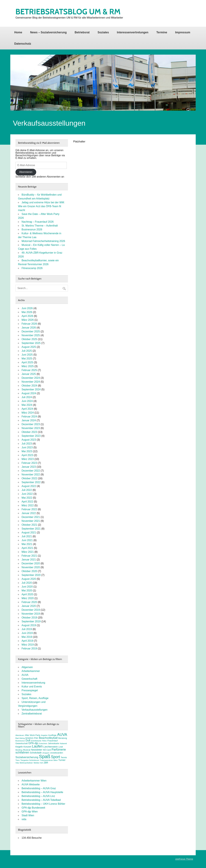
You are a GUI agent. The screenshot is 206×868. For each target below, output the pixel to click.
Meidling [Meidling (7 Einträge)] (19, 750)
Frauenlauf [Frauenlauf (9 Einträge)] (52, 741)
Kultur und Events (32, 687)
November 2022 (31, 475)
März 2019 (28, 645)
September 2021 (31, 529)
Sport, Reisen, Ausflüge (35, 698)
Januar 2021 (29, 560)
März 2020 (28, 598)
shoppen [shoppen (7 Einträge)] (46, 753)
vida (24, 819)
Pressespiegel (30, 690)
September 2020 (31, 575)
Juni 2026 (27, 308)
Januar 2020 (29, 606)
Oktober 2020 (29, 571)
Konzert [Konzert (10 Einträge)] (27, 747)
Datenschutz (23, 44)
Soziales (103, 32)
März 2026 (28, 320)
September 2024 (31, 389)
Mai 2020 (27, 591)
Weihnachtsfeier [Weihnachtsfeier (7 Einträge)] (26, 763)
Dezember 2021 (31, 517)
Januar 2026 (29, 328)
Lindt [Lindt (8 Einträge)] (61, 747)
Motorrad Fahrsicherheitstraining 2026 (43, 241)
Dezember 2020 (31, 563)
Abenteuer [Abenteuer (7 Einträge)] (20, 735)
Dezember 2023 (31, 424)
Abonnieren (26, 172)
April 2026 (27, 316)
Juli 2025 (27, 351)
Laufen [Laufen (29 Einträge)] (37, 746)
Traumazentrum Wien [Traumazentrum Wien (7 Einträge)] (49, 760)
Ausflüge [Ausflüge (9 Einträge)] (52, 735)
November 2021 (31, 521)
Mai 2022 (27, 498)
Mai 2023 (27, 451)
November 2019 (31, 614)
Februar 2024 (29, 417)
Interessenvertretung (33, 683)
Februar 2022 (29, 509)
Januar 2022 (29, 513)
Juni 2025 (27, 355)
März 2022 (28, 505)
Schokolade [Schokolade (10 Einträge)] (36, 753)
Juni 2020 (27, 587)
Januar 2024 (29, 420)
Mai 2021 (27, 544)
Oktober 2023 (29, 432)
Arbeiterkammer (31, 671)
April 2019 (27, 641)
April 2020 (27, 594)
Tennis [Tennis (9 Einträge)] (64, 757)
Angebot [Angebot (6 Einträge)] (44, 735)
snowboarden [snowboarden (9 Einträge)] (57, 753)
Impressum (183, 32)
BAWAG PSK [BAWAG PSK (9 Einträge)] (32, 738)
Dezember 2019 (31, 610)
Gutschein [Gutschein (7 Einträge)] (43, 743)
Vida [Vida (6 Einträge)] (17, 763)
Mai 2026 (27, 312)
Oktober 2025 (29, 339)
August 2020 (29, 579)
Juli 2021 (27, 536)
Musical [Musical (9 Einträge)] (27, 750)
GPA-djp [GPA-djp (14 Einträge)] (33, 743)
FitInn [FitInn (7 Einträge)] (44, 741)
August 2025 (29, 347)
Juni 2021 (27, 540)
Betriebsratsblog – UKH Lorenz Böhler (43, 804)
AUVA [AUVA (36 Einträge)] (62, 735)
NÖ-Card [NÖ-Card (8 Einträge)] (47, 750)
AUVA (25, 675)
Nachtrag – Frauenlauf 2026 (38, 222)
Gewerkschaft (29, 679)
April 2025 (27, 362)
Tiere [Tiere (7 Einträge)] (18, 760)
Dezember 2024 (31, 378)
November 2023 (31, 428)
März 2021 (28, 552)
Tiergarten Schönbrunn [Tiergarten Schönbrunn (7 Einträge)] (30, 760)
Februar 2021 (29, 556)
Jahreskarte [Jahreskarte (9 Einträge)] (54, 743)
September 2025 (31, 343)
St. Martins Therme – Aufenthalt (40, 226)
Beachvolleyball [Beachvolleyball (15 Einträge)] (48, 738)
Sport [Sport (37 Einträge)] (56, 757)
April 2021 (27, 548)
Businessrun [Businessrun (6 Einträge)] (20, 741)
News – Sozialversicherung (48, 32)
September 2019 (31, 621)
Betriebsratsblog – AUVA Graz (39, 788)
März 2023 (28, 459)
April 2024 (27, 409)
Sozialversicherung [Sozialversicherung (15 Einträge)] (27, 757)
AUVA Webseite (31, 784)
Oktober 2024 (29, 386)
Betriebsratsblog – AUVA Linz (38, 796)
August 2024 (29, 393)
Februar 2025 (29, 370)
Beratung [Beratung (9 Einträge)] (63, 738)
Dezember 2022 (31, 471)
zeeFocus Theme (184, 859)
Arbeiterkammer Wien (34, 781)
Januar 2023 (29, 467)
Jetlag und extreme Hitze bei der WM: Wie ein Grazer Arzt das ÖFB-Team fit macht (41, 206)
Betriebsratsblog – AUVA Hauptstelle (42, 792)
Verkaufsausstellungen (35, 710)
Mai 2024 (27, 405)
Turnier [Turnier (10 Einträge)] (62, 760)
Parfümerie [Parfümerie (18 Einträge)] (59, 750)
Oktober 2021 (29, 525)
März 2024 (28, 413)
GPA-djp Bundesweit (33, 808)
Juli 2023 (27, 444)
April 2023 (27, 455)
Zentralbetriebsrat (32, 714)
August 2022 (29, 486)
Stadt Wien (28, 815)
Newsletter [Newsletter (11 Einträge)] (37, 750)
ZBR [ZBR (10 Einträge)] (46, 763)
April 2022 (27, 502)
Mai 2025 (27, 359)
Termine (162, 32)
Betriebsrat (82, 32)
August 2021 (29, 533)
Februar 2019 (29, 649)
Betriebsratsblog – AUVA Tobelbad (41, 800)
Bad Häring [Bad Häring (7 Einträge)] (20, 738)
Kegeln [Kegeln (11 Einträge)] (19, 747)
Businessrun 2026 (32, 229)
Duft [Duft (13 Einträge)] (28, 740)
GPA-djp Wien (30, 812)
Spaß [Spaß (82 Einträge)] (45, 756)
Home (18, 32)
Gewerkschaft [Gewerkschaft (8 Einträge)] (22, 743)
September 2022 (31, 482)
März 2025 (28, 366)
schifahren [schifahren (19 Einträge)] (22, 752)
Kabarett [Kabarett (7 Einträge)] (63, 743)
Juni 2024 (27, 401)
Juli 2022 (27, 490)
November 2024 (31, 382)
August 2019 (29, 625)
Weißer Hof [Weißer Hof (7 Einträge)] (38, 763)
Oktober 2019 (29, 618)
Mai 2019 (27, 637)
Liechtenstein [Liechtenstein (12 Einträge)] (51, 747)
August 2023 (29, 440)
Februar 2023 (29, 463)
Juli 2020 (27, 583)
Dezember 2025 (31, 331)
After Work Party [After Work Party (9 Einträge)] (33, 735)
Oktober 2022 (29, 478)
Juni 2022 (27, 494)
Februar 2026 (29, 324)
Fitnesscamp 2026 (32, 268)
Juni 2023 (27, 447)
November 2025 (31, 335)
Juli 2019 (27, 629)
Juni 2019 (27, 633)
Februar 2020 (29, 602)
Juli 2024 (27, 397)
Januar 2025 (29, 374)
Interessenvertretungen (133, 32)
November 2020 (31, 567)
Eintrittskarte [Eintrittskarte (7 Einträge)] (36, 741)
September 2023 (31, 436)
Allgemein (27, 667)
